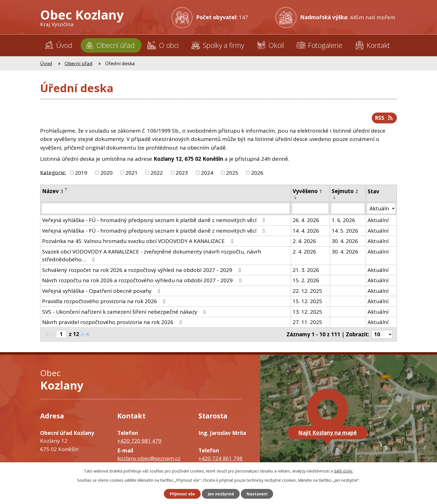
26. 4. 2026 (306, 220)
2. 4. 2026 (304, 241)
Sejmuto (345, 191)
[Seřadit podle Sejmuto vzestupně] (335, 196)
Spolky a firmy (223, 45)
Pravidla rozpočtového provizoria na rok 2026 (105, 301)
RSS (384, 118)
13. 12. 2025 (307, 312)
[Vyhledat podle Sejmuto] (348, 208)
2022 (157, 173)
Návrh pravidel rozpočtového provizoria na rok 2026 (113, 322)
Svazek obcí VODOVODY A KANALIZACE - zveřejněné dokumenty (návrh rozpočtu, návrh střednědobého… (152, 256)
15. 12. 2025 (307, 301)
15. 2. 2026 (306, 280)
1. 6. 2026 (343, 220)
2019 (81, 173)
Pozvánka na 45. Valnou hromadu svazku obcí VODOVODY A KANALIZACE (139, 241)
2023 (182, 173)
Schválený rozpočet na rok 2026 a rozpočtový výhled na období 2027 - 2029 (142, 270)
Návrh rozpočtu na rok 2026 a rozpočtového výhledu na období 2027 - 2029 (143, 280)
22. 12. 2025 (307, 291)
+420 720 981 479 (139, 440)
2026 (257, 173)
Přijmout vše (182, 494)
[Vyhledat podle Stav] (381, 208)
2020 (106, 173)
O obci (169, 45)
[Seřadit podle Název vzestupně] (66, 188)
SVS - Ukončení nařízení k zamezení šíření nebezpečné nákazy (125, 312)
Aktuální (378, 220)
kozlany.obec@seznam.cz (149, 458)
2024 (207, 173)
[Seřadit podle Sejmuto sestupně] (335, 198)
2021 (132, 173)
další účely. (343, 471)
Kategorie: (53, 172)
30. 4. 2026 (345, 241)
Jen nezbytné (221, 494)
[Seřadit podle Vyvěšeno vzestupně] (296, 196)
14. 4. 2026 (306, 231)
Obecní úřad (116, 45)
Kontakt (378, 45)
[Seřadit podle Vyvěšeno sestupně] (296, 198)
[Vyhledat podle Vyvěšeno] (310, 208)
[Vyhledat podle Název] (166, 208)
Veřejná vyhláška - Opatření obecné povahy (102, 291)
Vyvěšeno (307, 191)
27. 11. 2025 (307, 322)
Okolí (276, 45)
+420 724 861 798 (220, 458)
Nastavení (257, 494)
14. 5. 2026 (345, 231)
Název (53, 191)
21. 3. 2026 (306, 270)
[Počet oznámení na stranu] (382, 334)
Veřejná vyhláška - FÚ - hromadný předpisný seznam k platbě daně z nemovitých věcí (155, 220)
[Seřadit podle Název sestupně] (66, 191)
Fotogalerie (325, 45)
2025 (232, 173)
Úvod (64, 45)
